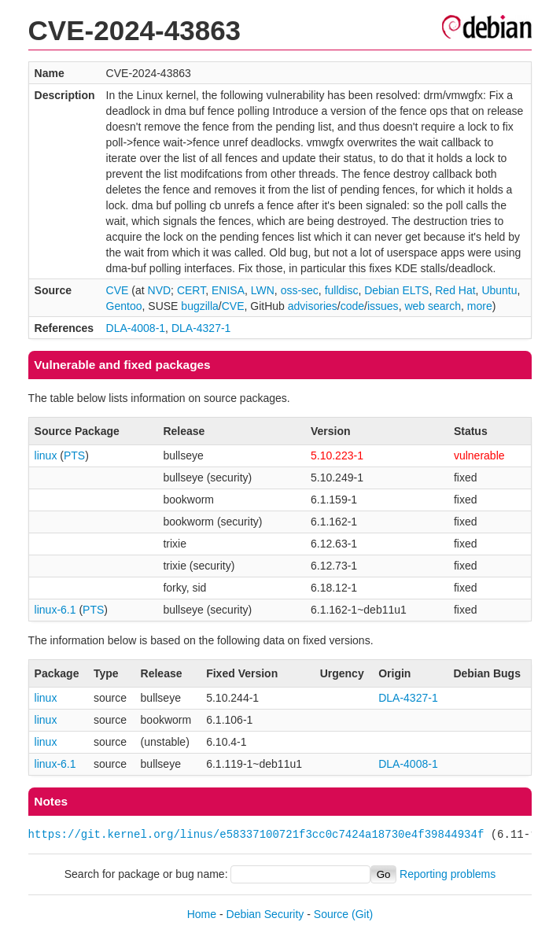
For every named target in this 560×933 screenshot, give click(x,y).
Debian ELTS (396, 290)
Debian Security (265, 914)
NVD (160, 290)
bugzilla (199, 306)
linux (46, 455)
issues (383, 306)
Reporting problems (448, 874)
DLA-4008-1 (136, 328)
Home (202, 914)
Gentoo (124, 306)
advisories (313, 306)
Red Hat (455, 290)
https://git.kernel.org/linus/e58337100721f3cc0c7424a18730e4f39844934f (256, 834)
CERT (191, 290)
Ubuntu (499, 290)
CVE (118, 290)
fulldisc (342, 290)
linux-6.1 (55, 610)
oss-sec (300, 290)
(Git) (362, 914)
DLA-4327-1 (201, 328)
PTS (74, 455)
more (480, 306)
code (352, 306)
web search (433, 306)
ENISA (228, 290)
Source (331, 914)
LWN (263, 290)
